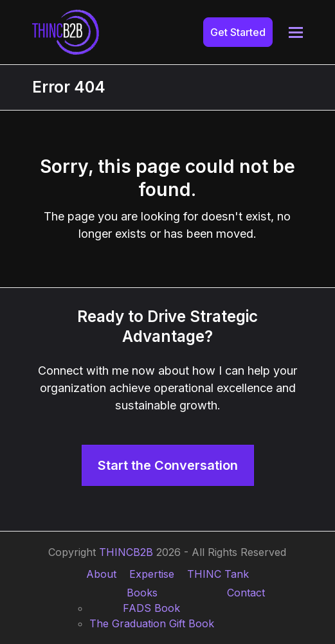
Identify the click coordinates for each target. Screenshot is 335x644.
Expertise (152, 574)
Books (142, 593)
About (101, 574)
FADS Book (151, 608)
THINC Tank (218, 574)
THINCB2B (126, 552)
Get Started (238, 32)
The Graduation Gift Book (152, 623)
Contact (246, 593)
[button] (296, 32)
